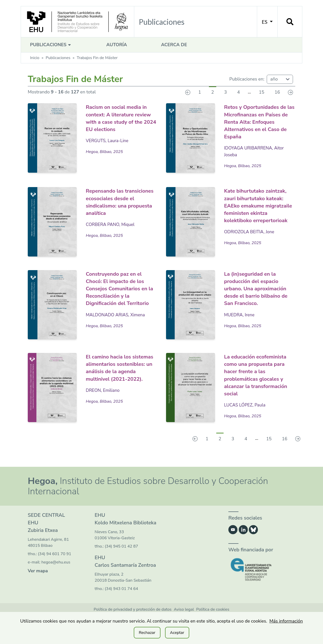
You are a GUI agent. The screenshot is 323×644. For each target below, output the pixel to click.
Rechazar (147, 633)
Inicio (35, 58)
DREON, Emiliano (104, 406)
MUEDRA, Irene (240, 329)
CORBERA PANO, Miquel (111, 224)
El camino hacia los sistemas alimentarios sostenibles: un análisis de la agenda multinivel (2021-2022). (119, 380)
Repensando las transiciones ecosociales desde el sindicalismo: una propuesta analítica (119, 201)
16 (277, 92)
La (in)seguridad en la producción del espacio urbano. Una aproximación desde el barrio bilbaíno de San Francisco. (256, 299)
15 (262, 92)
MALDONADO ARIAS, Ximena (117, 329)
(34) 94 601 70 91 (55, 569)
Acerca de (174, 45)
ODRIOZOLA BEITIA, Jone (250, 245)
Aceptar (177, 633)
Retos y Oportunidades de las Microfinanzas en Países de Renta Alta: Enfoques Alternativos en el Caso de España (260, 121)
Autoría (117, 45)
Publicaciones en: (247, 79)
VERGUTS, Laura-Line (108, 140)
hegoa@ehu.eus (56, 577)
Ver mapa (38, 586)
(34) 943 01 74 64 (121, 604)
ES (267, 22)
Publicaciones (51, 45)
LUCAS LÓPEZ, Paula (246, 420)
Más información (286, 621)
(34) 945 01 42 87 (121, 561)
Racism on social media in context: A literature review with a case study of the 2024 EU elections (120, 118)
